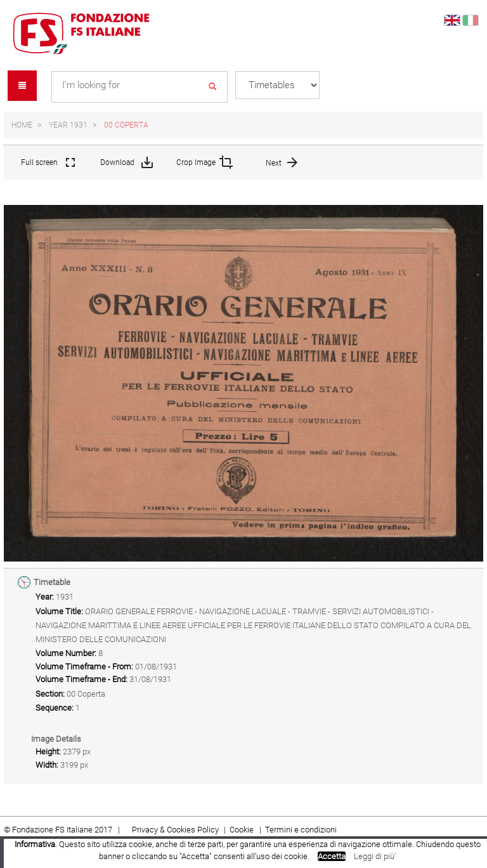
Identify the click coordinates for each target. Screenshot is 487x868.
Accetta (332, 856)
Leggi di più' (375, 856)
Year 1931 (68, 125)
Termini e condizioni (301, 830)
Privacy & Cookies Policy (175, 830)
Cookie (243, 830)
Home (22, 125)
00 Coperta (126, 125)
